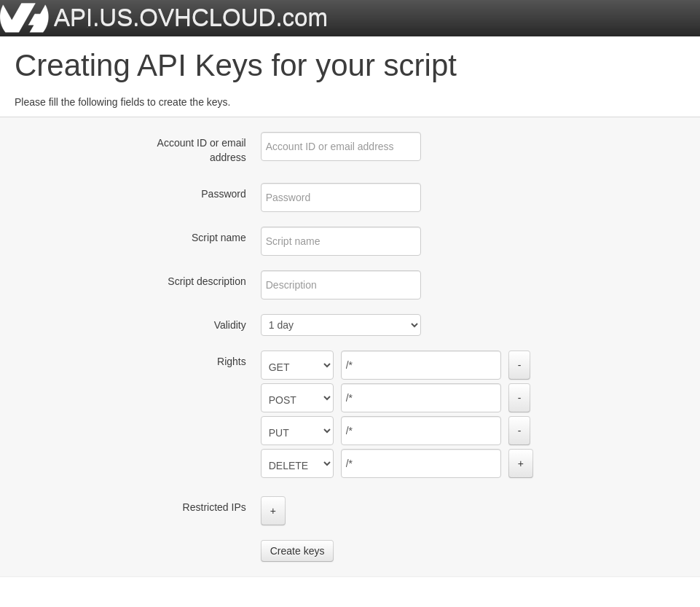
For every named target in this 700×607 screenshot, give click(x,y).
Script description (207, 281)
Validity (230, 325)
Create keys (298, 551)
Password (223, 194)
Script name (219, 238)
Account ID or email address (202, 150)
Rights (232, 361)
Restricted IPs (215, 507)
